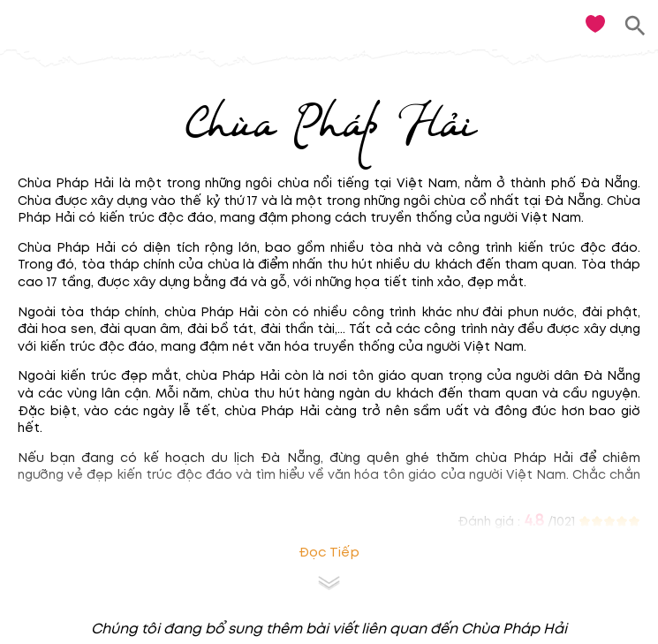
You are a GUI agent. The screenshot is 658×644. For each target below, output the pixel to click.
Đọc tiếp (329, 553)
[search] (635, 26)
